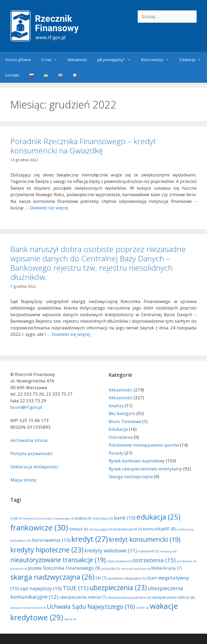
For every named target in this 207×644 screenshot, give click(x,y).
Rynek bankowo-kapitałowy (137, 461)
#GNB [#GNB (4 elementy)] (16, 519)
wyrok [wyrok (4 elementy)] (70, 619)
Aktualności (77, 60)
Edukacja (193, 60)
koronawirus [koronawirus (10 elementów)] (51, 540)
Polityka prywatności (32, 453)
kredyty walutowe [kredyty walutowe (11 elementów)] (110, 550)
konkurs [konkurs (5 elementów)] (23, 541)
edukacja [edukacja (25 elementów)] (158, 517)
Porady (116, 453)
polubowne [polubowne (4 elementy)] (186, 561)
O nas (52, 60)
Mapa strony (23, 480)
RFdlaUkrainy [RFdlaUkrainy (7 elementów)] (167, 568)
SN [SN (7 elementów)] (101, 578)
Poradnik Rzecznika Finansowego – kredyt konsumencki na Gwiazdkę (83, 146)
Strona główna (18, 60)
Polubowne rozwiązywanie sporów (144, 445)
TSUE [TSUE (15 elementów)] (76, 588)
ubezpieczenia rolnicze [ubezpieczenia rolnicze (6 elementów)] (173, 597)
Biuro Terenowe (125, 421)
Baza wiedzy (158, 60)
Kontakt (12, 75)
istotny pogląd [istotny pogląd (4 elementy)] (101, 529)
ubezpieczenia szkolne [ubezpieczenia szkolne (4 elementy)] (28, 608)
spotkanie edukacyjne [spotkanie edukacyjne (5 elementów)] (127, 578)
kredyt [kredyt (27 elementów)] (90, 539)
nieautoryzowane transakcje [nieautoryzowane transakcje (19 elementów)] (58, 560)
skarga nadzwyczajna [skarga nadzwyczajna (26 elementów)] (52, 577)
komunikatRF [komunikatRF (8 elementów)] (159, 529)
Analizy (116, 406)
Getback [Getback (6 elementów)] (79, 529)
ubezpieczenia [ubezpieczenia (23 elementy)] (118, 587)
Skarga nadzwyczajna (131, 476)
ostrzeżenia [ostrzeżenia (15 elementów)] (154, 560)
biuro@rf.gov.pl (26, 407)
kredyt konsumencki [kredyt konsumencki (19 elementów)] (145, 539)
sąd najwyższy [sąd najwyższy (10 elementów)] (41, 588)
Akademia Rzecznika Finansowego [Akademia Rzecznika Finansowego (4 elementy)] (48, 519)
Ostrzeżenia (121, 437)
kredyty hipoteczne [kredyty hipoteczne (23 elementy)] (47, 550)
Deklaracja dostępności (34, 467)
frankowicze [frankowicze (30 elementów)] (39, 528)
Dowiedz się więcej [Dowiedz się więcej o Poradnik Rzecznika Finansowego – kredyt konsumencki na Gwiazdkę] (49, 208)
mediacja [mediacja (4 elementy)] (168, 551)
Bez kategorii (122, 413)
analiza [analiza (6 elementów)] (83, 518)
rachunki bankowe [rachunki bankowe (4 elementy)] (135, 569)
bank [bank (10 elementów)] (125, 518)
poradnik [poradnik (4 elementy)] (19, 569)
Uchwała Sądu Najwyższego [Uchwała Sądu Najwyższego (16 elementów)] (91, 606)
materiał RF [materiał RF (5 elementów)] (148, 551)
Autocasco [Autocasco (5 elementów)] (103, 518)
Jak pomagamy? (117, 60)
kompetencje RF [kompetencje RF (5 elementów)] (127, 529)
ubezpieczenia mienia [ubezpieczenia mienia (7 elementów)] (83, 597)
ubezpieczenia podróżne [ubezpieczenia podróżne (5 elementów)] (129, 598)
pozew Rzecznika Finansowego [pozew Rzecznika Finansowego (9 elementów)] (64, 568)
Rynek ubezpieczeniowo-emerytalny (145, 469)
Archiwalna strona (29, 440)
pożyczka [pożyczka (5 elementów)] (111, 569)
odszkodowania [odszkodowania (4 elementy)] (119, 561)
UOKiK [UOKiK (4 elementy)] (142, 608)
